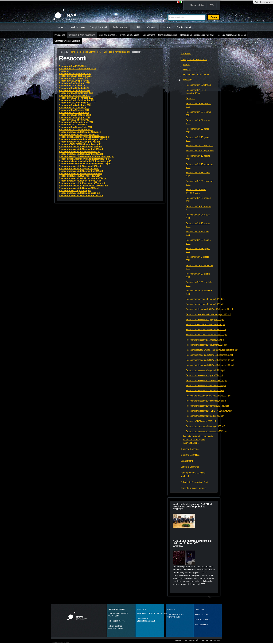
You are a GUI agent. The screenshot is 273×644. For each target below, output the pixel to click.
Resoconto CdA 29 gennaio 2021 (75, 74)
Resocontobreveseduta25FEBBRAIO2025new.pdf (83, 186)
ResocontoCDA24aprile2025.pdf (75, 191)
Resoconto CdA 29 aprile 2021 (74, 81)
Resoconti (64, 71)
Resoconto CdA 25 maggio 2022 (75, 115)
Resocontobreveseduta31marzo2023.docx (80, 132)
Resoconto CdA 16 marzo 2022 (74, 110)
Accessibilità (192, 641)
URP (137, 27)
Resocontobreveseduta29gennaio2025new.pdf (82, 183)
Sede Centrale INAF (93, 52)
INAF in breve (77, 27)
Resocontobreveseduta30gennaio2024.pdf (80, 166)
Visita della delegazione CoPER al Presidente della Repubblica (192, 505)
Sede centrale (120, 27)
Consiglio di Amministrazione (82, 35)
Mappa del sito (197, 5)
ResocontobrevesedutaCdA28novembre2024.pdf (83, 178)
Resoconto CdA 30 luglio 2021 (74, 88)
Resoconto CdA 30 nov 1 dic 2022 (76, 127)
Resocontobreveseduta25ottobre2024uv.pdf (81, 173)
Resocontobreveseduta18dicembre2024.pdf (81, 181)
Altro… (211, 597)
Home (60, 27)
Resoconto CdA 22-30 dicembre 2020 (77, 69)
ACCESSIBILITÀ (201, 625)
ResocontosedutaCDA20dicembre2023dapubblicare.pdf (87, 156)
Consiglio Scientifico (167, 35)
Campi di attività (99, 27)
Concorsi (200, 610)
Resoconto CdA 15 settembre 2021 (76, 93)
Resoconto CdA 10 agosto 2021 (75, 91)
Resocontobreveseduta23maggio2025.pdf (80, 193)
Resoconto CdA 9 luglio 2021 (73, 86)
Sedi (79, 52)
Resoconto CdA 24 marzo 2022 (74, 108)
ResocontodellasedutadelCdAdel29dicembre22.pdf (84, 137)
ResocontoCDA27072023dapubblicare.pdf (80, 144)
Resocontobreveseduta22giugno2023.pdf (79, 142)
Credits (177, 641)
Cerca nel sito (167, 12)
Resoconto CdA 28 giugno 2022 (75, 117)
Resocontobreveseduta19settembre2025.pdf (81, 195)
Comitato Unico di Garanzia (67, 41)
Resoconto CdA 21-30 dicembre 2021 (77, 100)
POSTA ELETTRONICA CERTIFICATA (152, 613)
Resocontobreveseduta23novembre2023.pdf (81, 154)
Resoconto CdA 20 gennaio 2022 (75, 103)
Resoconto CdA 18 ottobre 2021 (75, 95)
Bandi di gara (201, 615)
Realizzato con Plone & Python (60, 642)
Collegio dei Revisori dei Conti (232, 35)
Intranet (167, 27)
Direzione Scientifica (130, 35)
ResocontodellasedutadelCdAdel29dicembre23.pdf (84, 159)
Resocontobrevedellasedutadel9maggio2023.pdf (83, 139)
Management (149, 35)
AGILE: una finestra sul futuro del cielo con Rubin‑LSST (192, 542)
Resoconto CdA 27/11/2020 (72, 66)
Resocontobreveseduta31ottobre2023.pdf (80, 152)
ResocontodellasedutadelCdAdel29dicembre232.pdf (85, 164)
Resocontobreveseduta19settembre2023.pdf (81, 149)
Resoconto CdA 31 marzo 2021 (74, 78)
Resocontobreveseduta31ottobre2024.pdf (80, 176)
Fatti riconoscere (263, 2)
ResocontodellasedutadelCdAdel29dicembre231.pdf (85, 161)
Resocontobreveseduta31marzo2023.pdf (79, 134)
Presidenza (60, 35)
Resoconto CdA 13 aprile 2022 (74, 113)
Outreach (152, 27)
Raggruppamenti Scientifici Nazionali (197, 35)
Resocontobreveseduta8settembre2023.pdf (80, 147)
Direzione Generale (108, 35)
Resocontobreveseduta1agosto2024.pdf (79, 169)
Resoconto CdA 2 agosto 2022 (74, 120)
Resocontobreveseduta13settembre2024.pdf (81, 171)
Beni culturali (184, 27)
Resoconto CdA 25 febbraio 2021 (75, 76)
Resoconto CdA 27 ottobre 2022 (75, 125)
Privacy (171, 610)
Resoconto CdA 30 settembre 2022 (76, 122)
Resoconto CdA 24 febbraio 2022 (75, 105)
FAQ (212, 5)
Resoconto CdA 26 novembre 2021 (76, 98)
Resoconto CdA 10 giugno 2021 (75, 83)
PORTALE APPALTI (203, 620)
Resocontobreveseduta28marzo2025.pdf (79, 188)
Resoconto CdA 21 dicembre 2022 (76, 130)
